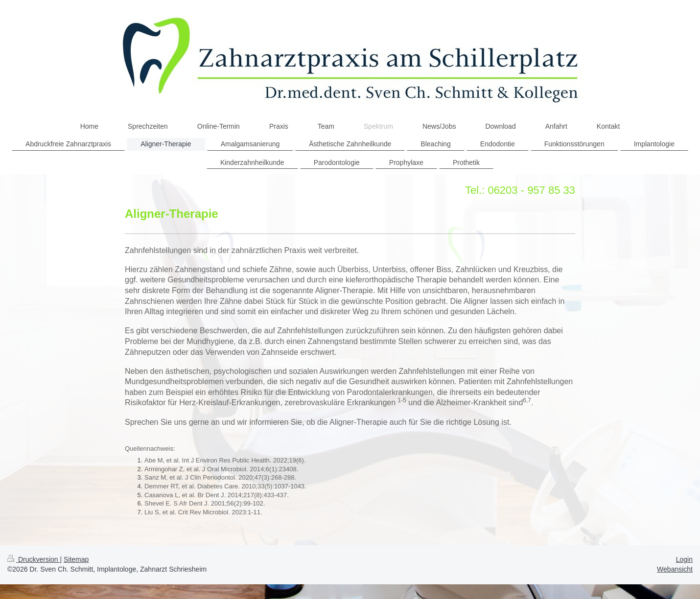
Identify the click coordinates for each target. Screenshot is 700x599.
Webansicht (675, 569)
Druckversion (34, 559)
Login (684, 559)
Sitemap (76, 559)
